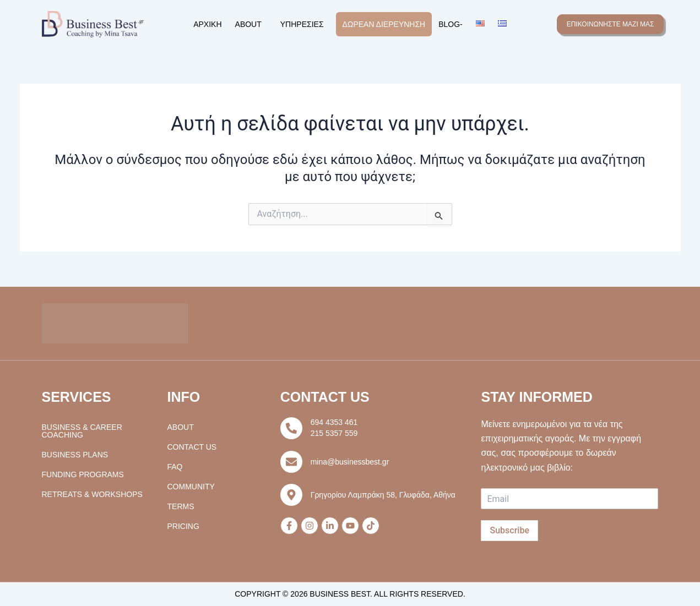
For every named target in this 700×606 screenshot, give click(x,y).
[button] (251, 24)
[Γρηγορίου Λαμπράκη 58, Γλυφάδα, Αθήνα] (291, 495)
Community (191, 487)
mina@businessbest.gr (350, 462)
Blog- (451, 24)
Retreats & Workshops (92, 494)
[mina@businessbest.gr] (291, 462)
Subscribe (509, 530)
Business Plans (75, 455)
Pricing (183, 526)
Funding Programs (83, 474)
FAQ (175, 467)
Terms (181, 506)
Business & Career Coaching (82, 431)
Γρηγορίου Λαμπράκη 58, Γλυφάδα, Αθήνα (383, 495)
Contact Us (192, 447)
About (248, 24)
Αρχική (207, 24)
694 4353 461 (334, 422)
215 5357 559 (334, 433)
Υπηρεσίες (302, 24)
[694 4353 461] (291, 428)
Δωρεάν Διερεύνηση (384, 24)
